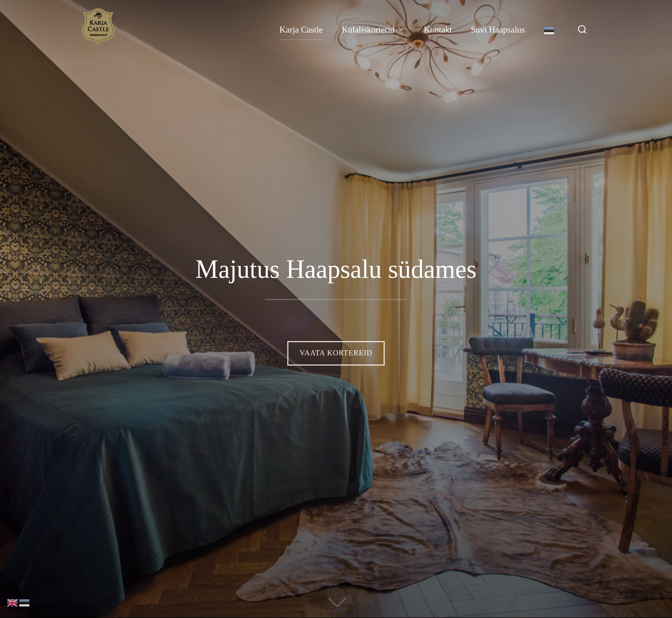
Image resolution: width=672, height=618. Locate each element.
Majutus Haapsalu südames (336, 269)
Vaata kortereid (336, 353)
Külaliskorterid (373, 30)
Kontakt (438, 30)
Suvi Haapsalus (498, 30)
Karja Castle (301, 30)
